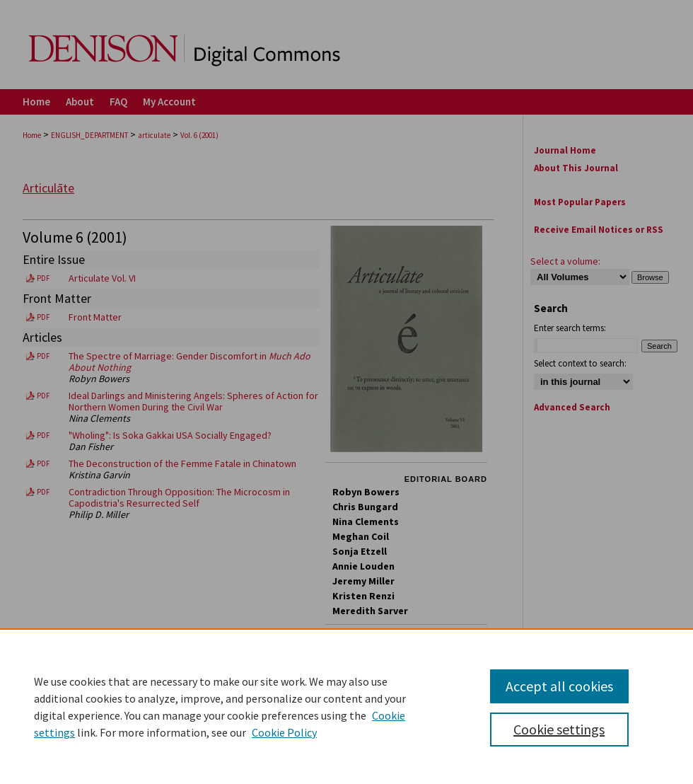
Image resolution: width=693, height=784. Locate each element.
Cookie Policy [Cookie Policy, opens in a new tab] (284, 732)
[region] (346, 706)
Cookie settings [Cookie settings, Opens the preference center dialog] (559, 729)
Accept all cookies (559, 686)
